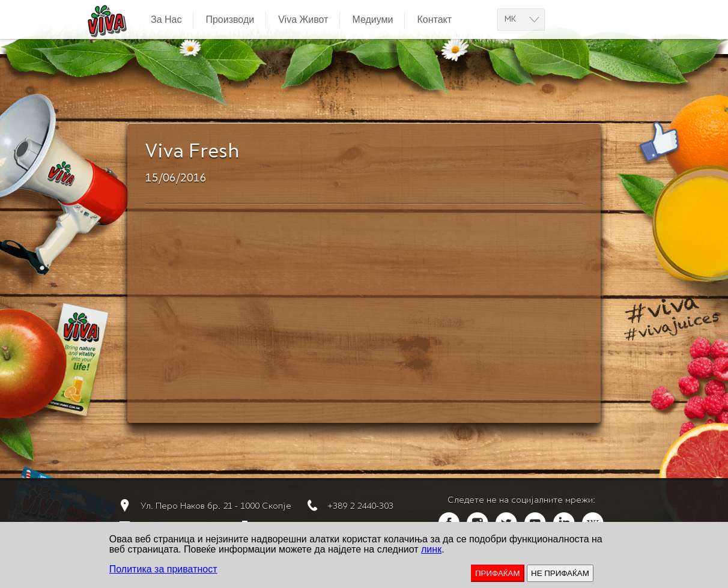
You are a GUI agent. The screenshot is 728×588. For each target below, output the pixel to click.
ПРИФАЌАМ (498, 573)
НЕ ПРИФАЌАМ (560, 573)
